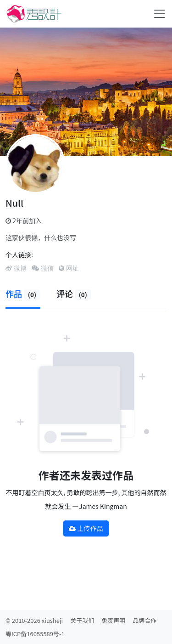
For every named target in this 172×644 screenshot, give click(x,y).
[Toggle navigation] (160, 14)
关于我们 (82, 620)
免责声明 (113, 620)
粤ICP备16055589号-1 (35, 634)
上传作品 (86, 528)
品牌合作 (144, 620)
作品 (23, 294)
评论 (74, 294)
